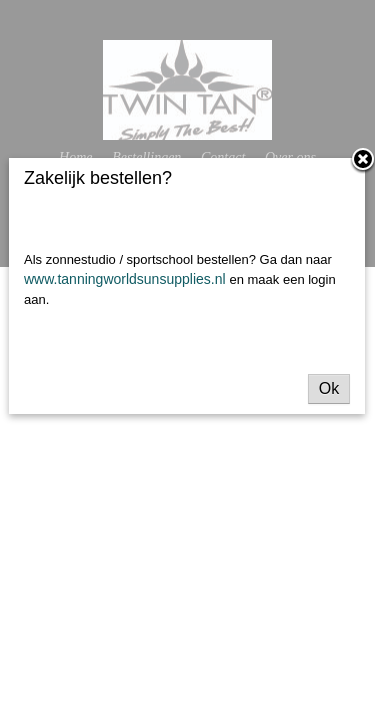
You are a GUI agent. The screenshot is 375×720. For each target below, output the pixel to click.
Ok (329, 388)
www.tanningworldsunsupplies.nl (126, 279)
